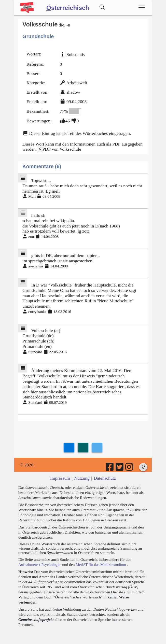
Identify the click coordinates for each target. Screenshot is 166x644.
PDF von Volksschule (62, 149)
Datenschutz (105, 478)
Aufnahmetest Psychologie (39, 564)
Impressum (60, 478)
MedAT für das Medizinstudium (101, 564)
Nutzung (82, 478)
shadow (73, 92)
